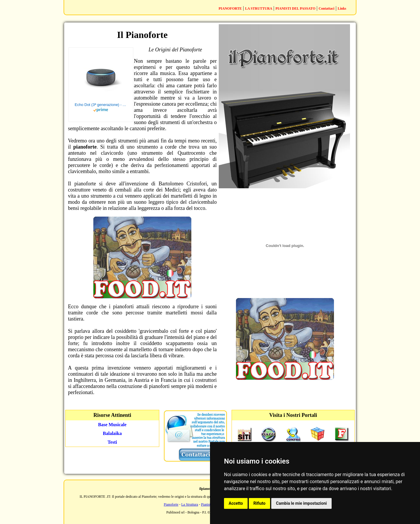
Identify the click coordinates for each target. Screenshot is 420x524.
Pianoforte (171, 504)
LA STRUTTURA (259, 8)
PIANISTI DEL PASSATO (296, 8)
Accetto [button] (236, 503)
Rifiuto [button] (260, 503)
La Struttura (190, 504)
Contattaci (326, 8)
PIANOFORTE (230, 8)
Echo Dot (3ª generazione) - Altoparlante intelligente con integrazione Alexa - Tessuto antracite (101, 105)
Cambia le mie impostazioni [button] (301, 503)
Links (342, 8)
